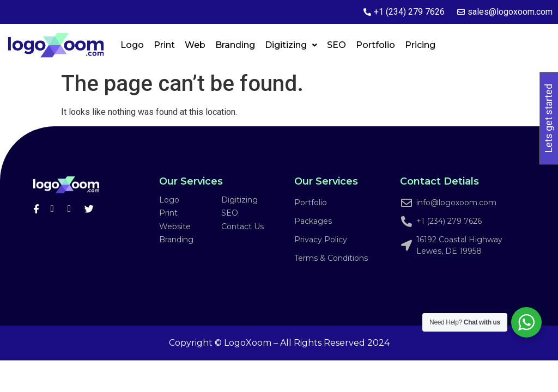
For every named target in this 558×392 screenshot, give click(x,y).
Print (164, 45)
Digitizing (291, 45)
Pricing (420, 45)
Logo (132, 45)
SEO (336, 45)
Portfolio (375, 45)
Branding (235, 45)
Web (195, 45)
